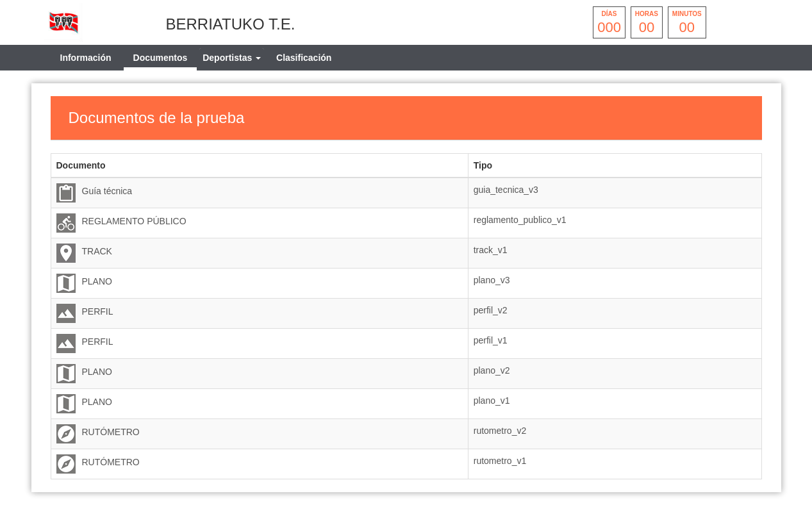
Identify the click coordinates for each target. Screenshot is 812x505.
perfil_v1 (491, 340)
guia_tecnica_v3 (506, 190)
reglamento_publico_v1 (520, 220)
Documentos (161, 58)
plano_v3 (492, 280)
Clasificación (304, 58)
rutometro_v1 (500, 461)
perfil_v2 (491, 310)
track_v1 (491, 250)
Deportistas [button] (232, 58)
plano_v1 (492, 401)
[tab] (232, 58)
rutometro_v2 (500, 431)
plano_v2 (492, 370)
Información (86, 58)
